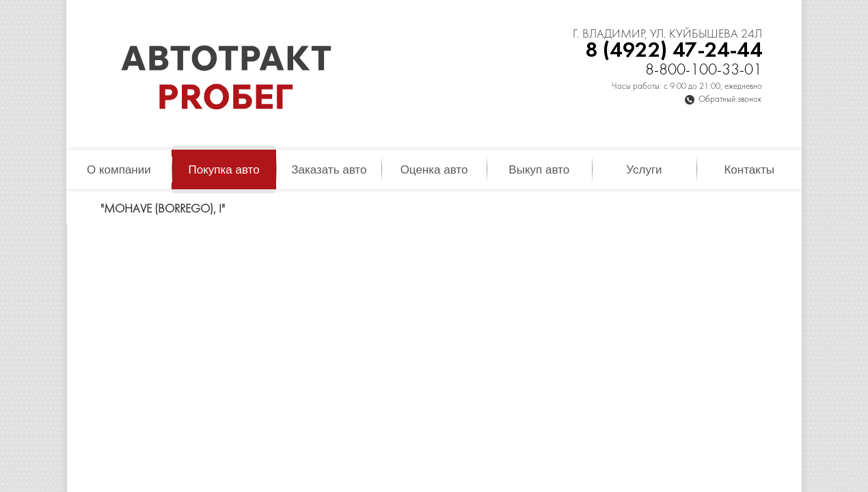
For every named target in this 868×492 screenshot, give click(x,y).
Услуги (644, 170)
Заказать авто (329, 170)
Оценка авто (434, 170)
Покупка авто (223, 170)
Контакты (749, 170)
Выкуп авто (539, 170)
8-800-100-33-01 (704, 71)
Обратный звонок (730, 100)
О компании (119, 170)
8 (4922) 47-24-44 (674, 51)
